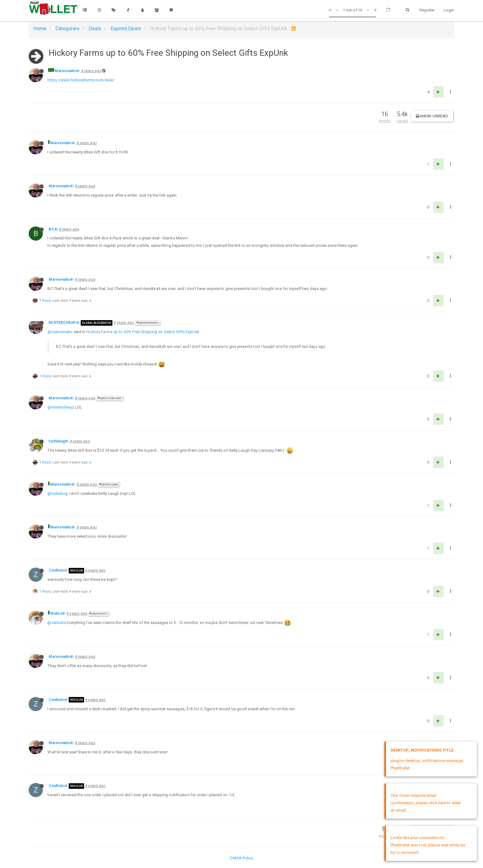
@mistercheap (61, 407)
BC (51, 229)
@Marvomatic (147, 323)
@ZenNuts (98, 614)
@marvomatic (60, 332)
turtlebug (57, 441)
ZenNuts (56, 570)
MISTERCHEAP (62, 323)
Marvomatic (65, 71)
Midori (56, 613)
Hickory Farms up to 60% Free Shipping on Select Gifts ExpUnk (143, 332)
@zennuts (57, 623)
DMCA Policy (241, 858)
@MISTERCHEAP (110, 398)
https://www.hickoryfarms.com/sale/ (81, 80)
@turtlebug (109, 485)
